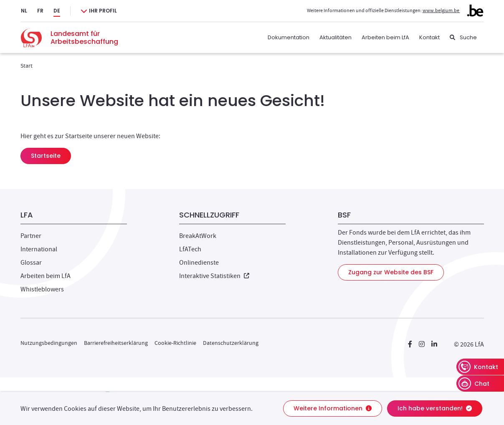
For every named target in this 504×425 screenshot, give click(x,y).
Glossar (31, 263)
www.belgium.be (453, 10)
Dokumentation (289, 37)
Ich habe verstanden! (435, 408)
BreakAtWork (198, 236)
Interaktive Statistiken (214, 276)
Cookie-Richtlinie (175, 343)
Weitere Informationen (333, 408)
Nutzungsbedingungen (49, 343)
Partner (31, 236)
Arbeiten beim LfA (385, 37)
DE (57, 11)
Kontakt (429, 37)
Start (27, 66)
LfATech (190, 249)
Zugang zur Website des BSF (391, 272)
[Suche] (463, 38)
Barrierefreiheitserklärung (116, 343)
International (39, 249)
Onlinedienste (199, 263)
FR (40, 11)
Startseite (46, 156)
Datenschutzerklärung (231, 343)
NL (24, 11)
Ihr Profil (103, 11)
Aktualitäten (336, 37)
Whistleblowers (42, 289)
